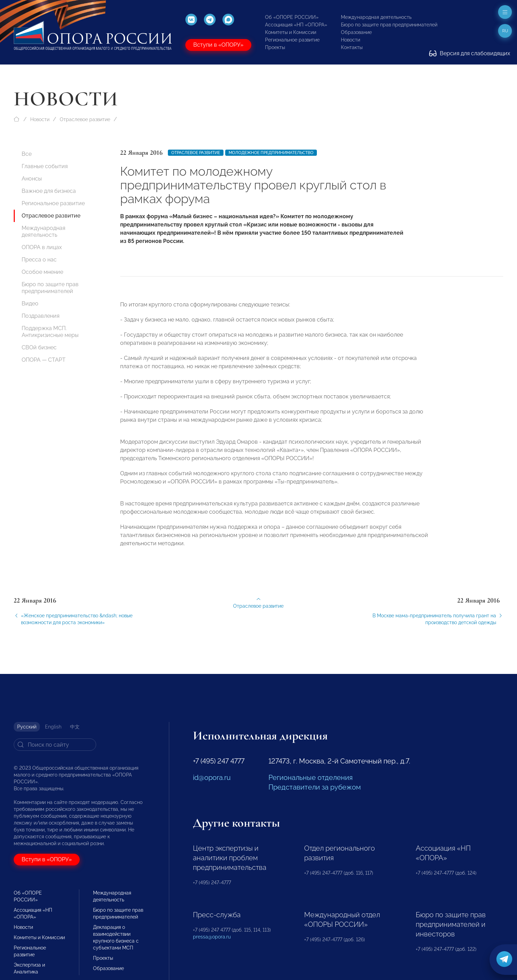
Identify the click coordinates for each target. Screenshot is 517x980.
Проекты (275, 47)
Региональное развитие (292, 40)
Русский (27, 727)
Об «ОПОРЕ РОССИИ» (292, 17)
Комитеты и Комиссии (291, 32)
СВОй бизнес (39, 347)
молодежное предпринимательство (271, 153)
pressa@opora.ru (212, 937)
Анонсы (32, 179)
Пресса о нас (39, 260)
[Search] (55, 745)
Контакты (352, 47)
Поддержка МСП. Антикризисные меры (50, 332)
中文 (75, 727)
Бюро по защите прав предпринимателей (389, 25)
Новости (351, 40)
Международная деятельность (376, 17)
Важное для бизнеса (49, 191)
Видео (30, 304)
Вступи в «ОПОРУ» (218, 45)
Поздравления (41, 316)
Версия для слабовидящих (470, 53)
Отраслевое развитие (85, 119)
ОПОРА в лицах (42, 247)
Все (27, 154)
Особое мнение (42, 272)
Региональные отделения (311, 778)
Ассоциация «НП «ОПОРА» (296, 25)
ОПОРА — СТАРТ (44, 360)
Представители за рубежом (315, 787)
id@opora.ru (212, 778)
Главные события (45, 166)
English (53, 727)
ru (505, 31)
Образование (356, 32)
